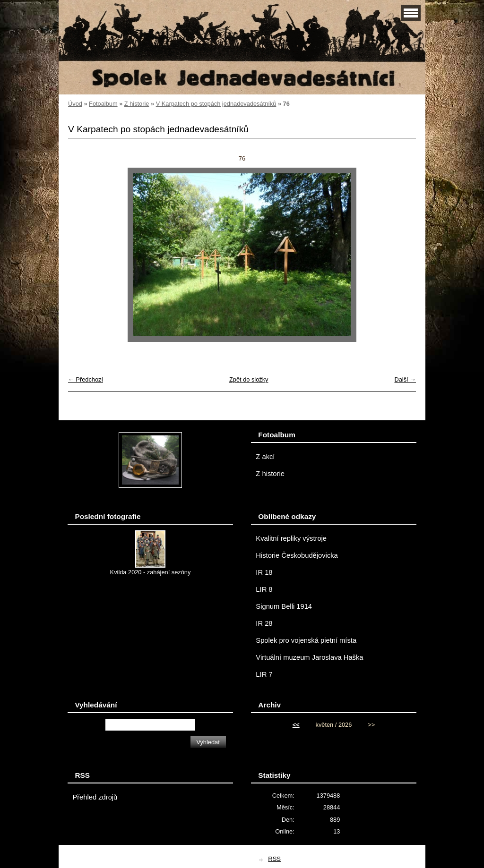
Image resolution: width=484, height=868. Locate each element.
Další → (405, 379)
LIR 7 (264, 674)
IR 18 (264, 572)
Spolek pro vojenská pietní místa (306, 640)
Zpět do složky (249, 379)
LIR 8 (264, 589)
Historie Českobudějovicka (297, 555)
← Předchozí (86, 379)
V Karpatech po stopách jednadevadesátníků (216, 104)
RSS (274, 859)
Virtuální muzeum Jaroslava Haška (309, 657)
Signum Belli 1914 (284, 606)
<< (296, 725)
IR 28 (264, 623)
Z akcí (265, 457)
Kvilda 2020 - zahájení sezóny (151, 572)
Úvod (75, 104)
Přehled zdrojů (95, 797)
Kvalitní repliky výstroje (291, 538)
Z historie (137, 104)
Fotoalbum (103, 104)
